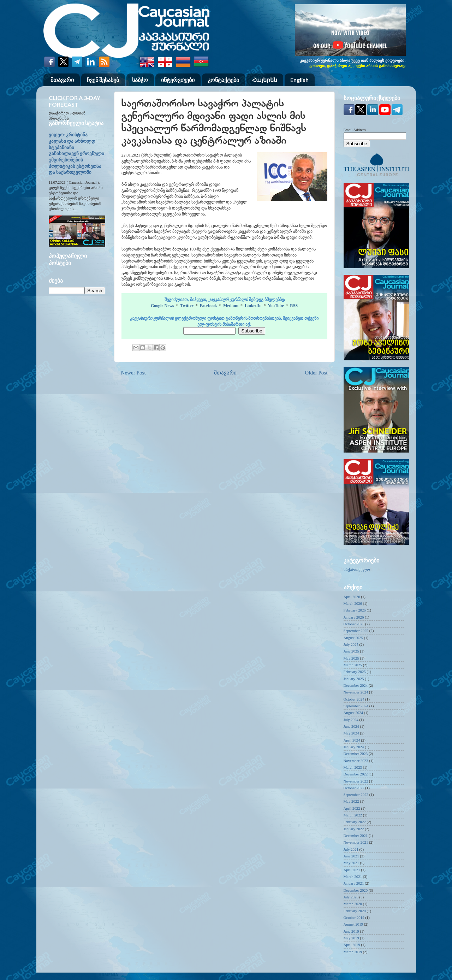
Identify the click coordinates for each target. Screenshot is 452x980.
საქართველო (357, 569)
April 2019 (352, 945)
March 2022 (353, 815)
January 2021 (354, 883)
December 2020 (356, 890)
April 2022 (352, 808)
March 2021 (353, 876)
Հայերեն (265, 80)
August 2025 (353, 638)
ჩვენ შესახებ (103, 80)
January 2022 (354, 829)
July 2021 (351, 849)
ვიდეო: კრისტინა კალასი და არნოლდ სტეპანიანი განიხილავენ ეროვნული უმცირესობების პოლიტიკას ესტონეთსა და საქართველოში (76, 154)
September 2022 (356, 795)
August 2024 (353, 713)
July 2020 (351, 897)
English (299, 80)
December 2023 (356, 754)
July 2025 (351, 644)
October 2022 (354, 788)
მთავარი (62, 80)
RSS (294, 306)
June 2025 (351, 651)
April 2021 (352, 870)
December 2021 (356, 836)
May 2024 (351, 733)
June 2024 (351, 726)
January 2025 (354, 679)
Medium (231, 306)
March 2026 (353, 603)
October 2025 (354, 624)
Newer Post (133, 373)
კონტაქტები (223, 80)
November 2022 (356, 781)
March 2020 (353, 904)
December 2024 (356, 685)
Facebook (209, 306)
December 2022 (356, 774)
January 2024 (354, 747)
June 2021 (351, 856)
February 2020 (355, 911)
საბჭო (140, 80)
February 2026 (355, 610)
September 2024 (356, 706)
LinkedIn (253, 306)
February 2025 (355, 672)
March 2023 (353, 767)
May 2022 (351, 801)
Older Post (316, 373)
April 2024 (352, 740)
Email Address (355, 130)
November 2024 (356, 692)
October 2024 (354, 699)
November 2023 (356, 761)
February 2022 (355, 822)
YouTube (276, 306)
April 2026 (352, 597)
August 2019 (353, 924)
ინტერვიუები (178, 80)
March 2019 (353, 952)
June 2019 (351, 931)
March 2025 (353, 665)
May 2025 (351, 658)
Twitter (187, 306)
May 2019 (351, 938)
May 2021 (351, 863)
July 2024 (351, 720)
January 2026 (354, 617)
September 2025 (356, 631)
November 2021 (356, 842)
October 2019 (354, 917)
